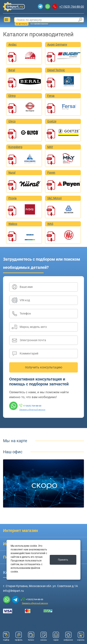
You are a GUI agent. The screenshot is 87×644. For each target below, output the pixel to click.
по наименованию (39, 24)
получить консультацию (44, 367)
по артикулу (22, 24)
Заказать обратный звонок (32, 409)
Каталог (6, 20)
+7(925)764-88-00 (34, 599)
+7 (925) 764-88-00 (72, 7)
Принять (63, 560)
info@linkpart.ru (13, 591)
